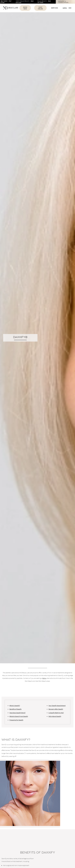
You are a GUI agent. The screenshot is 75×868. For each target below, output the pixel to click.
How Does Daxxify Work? (17, 713)
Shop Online (40, 8)
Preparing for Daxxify (16, 720)
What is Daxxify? (15, 706)
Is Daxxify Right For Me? (56, 713)
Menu (67, 8)
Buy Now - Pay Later (6, 2)
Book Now (25, 8)
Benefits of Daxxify (15, 709)
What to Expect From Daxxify (19, 716)
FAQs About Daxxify (55, 716)
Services (54, 8)
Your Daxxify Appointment (57, 706)
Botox (44, 678)
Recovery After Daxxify (56, 709)
